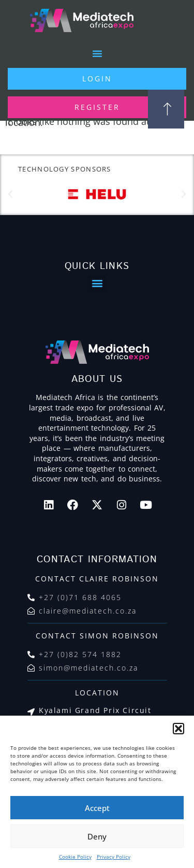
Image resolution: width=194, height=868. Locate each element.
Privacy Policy (114, 857)
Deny (97, 836)
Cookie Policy (75, 857)
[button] (178, 729)
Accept (97, 808)
